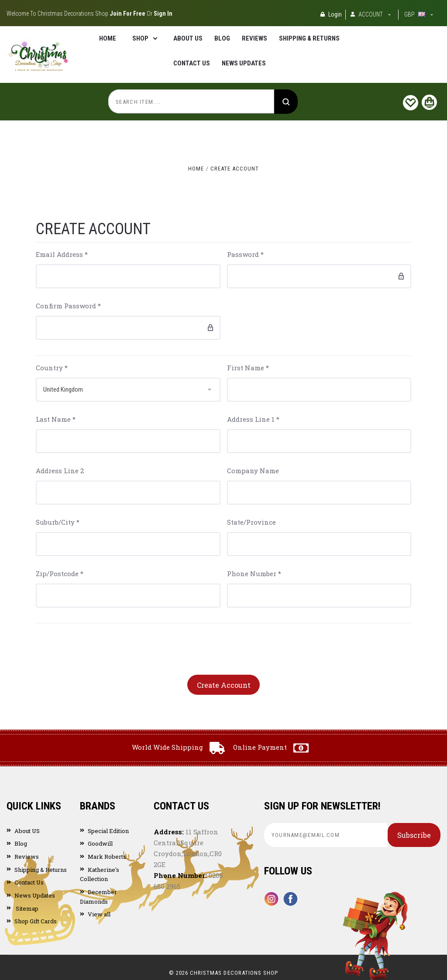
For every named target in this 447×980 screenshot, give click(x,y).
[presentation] (223, 622)
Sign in (163, 14)
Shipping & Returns (309, 38)
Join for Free (128, 14)
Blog (222, 38)
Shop (145, 38)
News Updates (244, 63)
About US (188, 38)
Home (108, 38)
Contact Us (192, 63)
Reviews (254, 38)
